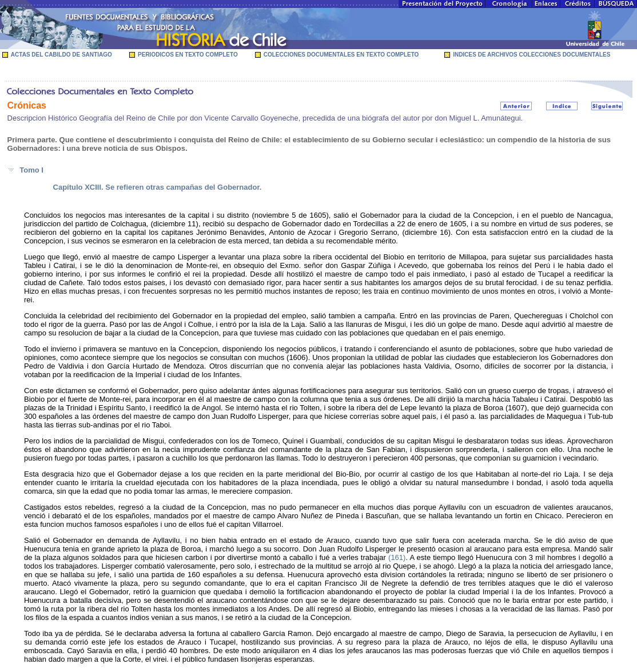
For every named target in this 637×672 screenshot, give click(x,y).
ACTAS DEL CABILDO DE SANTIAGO (61, 55)
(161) (397, 557)
